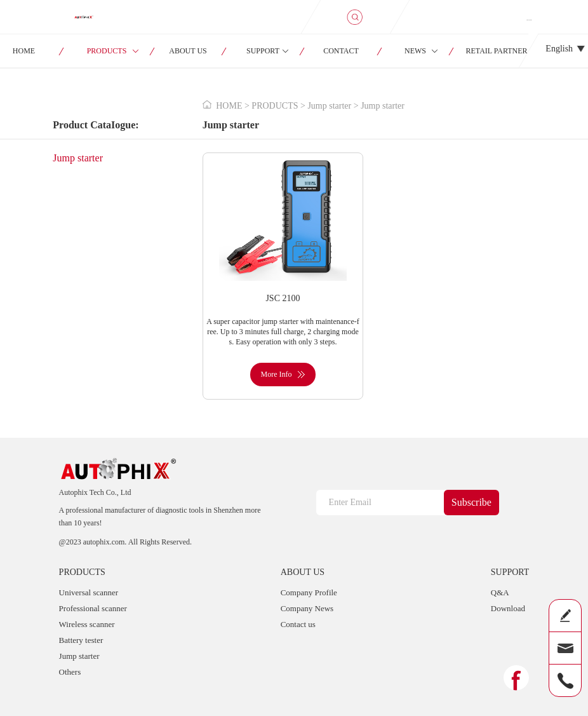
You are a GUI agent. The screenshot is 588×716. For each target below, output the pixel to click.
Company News (307, 608)
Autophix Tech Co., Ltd (95, 492)
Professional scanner (93, 608)
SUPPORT (263, 51)
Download (508, 608)
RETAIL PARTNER (497, 51)
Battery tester (81, 640)
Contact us (298, 624)
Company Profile (309, 592)
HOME (229, 106)
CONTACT (341, 51)
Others (70, 672)
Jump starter (78, 158)
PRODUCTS (107, 51)
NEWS (415, 51)
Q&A (500, 592)
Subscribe (471, 502)
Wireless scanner (87, 624)
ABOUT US (188, 51)
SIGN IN (529, 20)
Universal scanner (89, 592)
